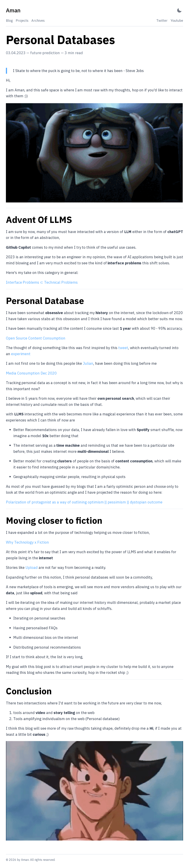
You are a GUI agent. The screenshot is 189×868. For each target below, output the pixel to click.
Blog (9, 21)
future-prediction (45, 53)
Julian (88, 363)
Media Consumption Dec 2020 (31, 373)
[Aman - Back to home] (13, 10)
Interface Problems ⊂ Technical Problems (42, 282)
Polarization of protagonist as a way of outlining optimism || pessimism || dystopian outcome (84, 502)
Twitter (162, 21)
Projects (22, 21)
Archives (38, 21)
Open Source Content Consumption (36, 338)
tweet (123, 348)
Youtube (177, 21)
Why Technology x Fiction (27, 542)
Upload (32, 567)
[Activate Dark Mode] (179, 10)
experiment (21, 354)
